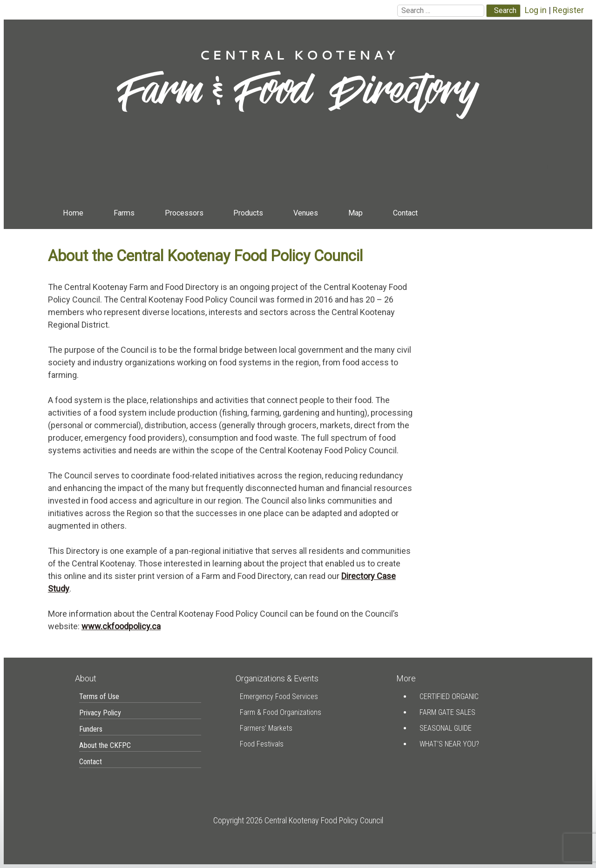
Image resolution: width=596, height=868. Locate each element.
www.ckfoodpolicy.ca (121, 626)
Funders (91, 729)
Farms (124, 213)
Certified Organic (449, 696)
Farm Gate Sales (447, 712)
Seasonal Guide (446, 728)
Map (356, 213)
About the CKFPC (105, 745)
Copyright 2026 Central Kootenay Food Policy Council (298, 820)
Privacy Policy (100, 713)
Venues (306, 213)
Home (73, 213)
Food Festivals (262, 744)
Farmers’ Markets (266, 728)
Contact (405, 213)
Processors (184, 213)
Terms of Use (99, 696)
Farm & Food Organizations (281, 712)
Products (248, 213)
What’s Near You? (449, 744)
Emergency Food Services (279, 696)
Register (568, 10)
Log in (536, 10)
